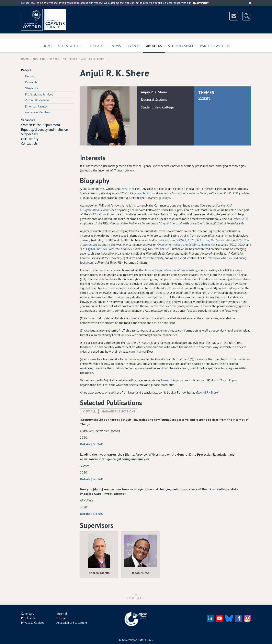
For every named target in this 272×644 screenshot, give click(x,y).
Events (134, 46)
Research (97, 46)
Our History (30, 139)
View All (89, 411)
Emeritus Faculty (36, 106)
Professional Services (39, 94)
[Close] (250, 3)
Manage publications (118, 411)
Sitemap (62, 618)
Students (70, 59)
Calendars (28, 613)
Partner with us (215, 46)
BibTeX (98, 444)
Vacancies (28, 120)
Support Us (29, 134)
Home (47, 46)
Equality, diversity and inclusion (45, 129)
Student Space (181, 46)
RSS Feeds (28, 618)
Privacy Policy (200, 3)
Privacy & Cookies (33, 623)
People (54, 59)
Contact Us (29, 143)
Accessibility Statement (72, 623)
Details (86, 444)
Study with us (71, 46)
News (116, 46)
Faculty (30, 76)
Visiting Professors (37, 100)
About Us (156, 45)
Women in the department (41, 125)
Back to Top (136, 596)
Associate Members (38, 112)
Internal (62, 613)
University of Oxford (134, 640)
